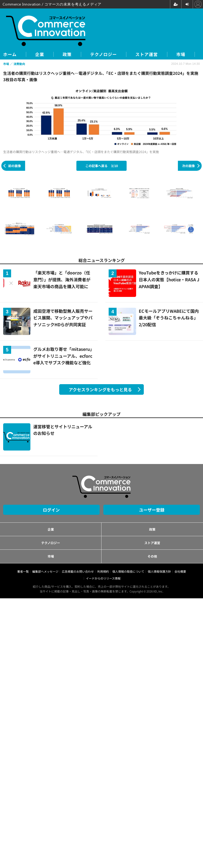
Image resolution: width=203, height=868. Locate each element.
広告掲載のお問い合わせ (78, 571)
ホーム (10, 54)
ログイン (51, 510)
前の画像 (15, 166)
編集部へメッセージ (45, 571)
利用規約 (103, 571)
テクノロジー (103, 54)
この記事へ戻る (102, 166)
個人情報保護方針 (159, 571)
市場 (181, 54)
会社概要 (180, 571)
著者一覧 (23, 571)
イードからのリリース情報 (103, 578)
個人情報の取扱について (128, 571)
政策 (67, 54)
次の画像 (188, 166)
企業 (40, 54)
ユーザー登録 (152, 510)
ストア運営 (147, 54)
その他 (152, 556)
